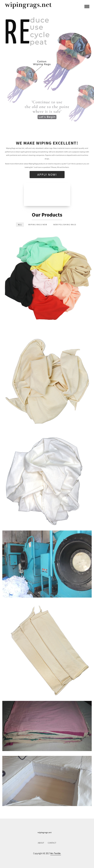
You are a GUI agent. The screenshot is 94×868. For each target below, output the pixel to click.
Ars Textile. (56, 853)
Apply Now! (47, 174)
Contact (52, 843)
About (41, 843)
